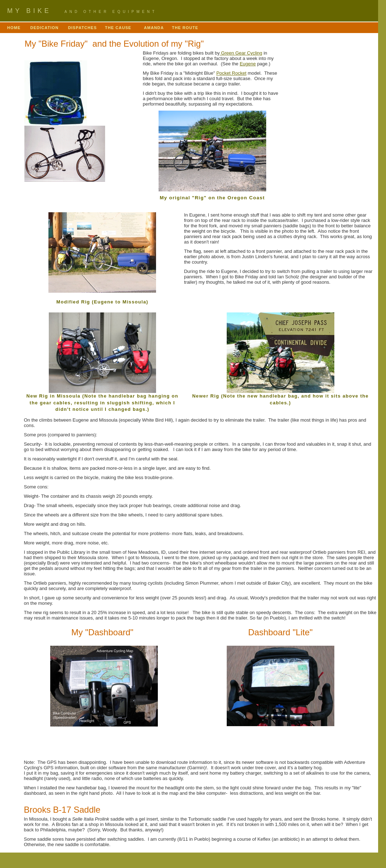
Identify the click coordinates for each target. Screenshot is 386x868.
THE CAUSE (121, 28)
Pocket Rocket (231, 73)
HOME (15, 28)
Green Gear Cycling (241, 53)
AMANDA (154, 28)
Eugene (248, 64)
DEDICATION (45, 28)
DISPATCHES (83, 28)
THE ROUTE (186, 28)
